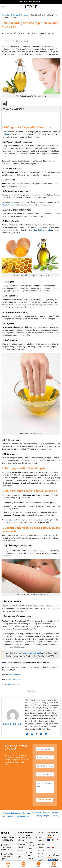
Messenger (54, 864)
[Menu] (3, 7)
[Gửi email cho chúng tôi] (57, 847)
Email (23, 864)
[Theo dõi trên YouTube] (53, 851)
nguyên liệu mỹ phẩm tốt (29, 639)
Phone (39, 864)
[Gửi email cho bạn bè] (35, 678)
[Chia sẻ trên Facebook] (27, 678)
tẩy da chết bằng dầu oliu (41, 216)
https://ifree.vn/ (15, 661)
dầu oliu (7, 121)
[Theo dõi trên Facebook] (49, 847)
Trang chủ (5, 15)
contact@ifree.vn (13, 671)
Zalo (8, 864)
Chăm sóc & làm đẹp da (20, 15)
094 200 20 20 (14, 666)
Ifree (55, 628)
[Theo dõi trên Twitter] (53, 847)
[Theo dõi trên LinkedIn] (49, 851)
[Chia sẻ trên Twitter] (31, 678)
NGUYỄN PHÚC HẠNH (13, 710)
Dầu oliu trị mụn (8, 191)
